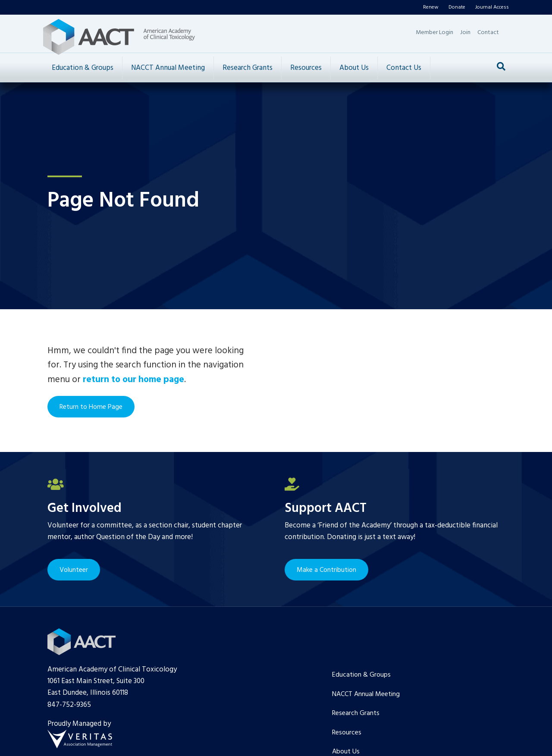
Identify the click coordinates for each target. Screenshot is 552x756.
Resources (306, 68)
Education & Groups (83, 68)
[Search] (501, 66)
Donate (457, 7)
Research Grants (248, 68)
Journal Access (492, 7)
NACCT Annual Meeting (168, 68)
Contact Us (404, 68)
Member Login (434, 33)
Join (465, 33)
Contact (488, 33)
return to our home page (133, 380)
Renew (431, 7)
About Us (354, 68)
